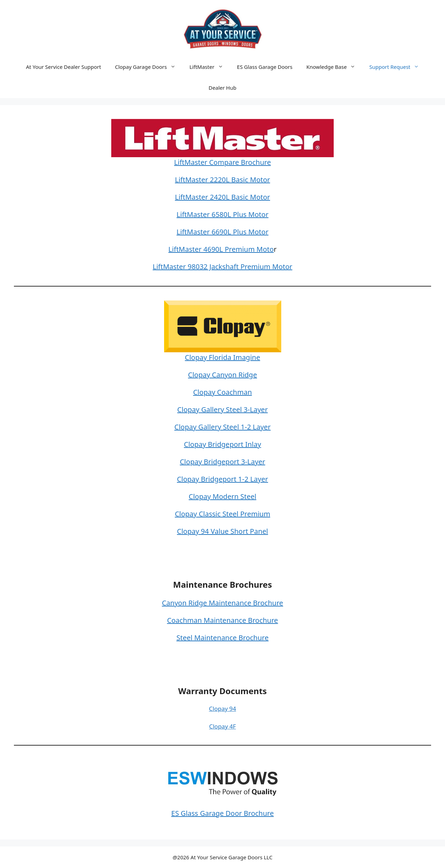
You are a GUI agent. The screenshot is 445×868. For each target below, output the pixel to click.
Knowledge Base (334, 67)
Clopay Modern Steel (222, 496)
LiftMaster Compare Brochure (222, 162)
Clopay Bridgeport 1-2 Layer (222, 479)
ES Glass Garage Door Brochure (223, 813)
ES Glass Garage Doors (265, 67)
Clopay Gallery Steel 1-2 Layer (223, 427)
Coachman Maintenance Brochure (222, 620)
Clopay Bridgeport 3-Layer (222, 462)
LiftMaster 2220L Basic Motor (222, 180)
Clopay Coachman (222, 392)
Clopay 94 (222, 709)
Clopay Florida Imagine (222, 357)
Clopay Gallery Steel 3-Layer (222, 409)
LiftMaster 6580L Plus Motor (222, 214)
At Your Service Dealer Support (64, 67)
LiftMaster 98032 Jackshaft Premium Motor (222, 267)
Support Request (398, 67)
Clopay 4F (222, 726)
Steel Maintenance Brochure (223, 638)
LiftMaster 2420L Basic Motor (222, 197)
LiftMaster (210, 67)
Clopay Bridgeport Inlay (222, 444)
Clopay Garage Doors (149, 67)
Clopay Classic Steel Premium (222, 514)
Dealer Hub (222, 88)
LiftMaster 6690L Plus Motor (222, 232)
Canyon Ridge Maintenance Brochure (223, 603)
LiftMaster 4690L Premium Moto (221, 249)
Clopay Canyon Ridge (222, 375)
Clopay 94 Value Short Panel (222, 531)
